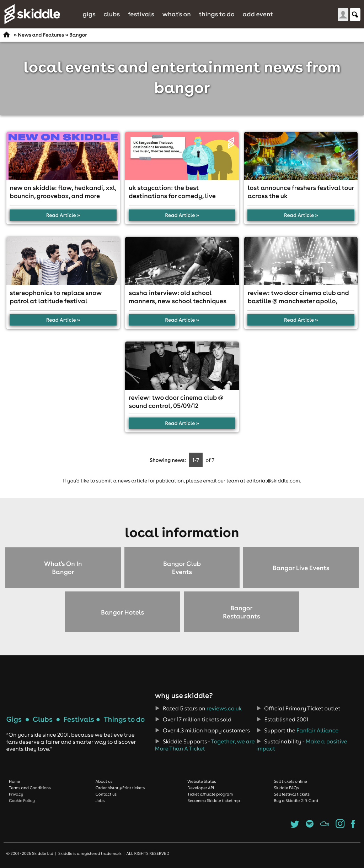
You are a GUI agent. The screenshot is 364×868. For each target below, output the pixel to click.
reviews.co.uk (224, 709)
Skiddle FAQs (287, 788)
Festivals (141, 14)
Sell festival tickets (292, 794)
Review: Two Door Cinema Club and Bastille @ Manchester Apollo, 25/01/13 (298, 301)
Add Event (258, 14)
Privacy (16, 794)
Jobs (100, 801)
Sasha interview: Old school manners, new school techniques (178, 297)
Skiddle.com (32, 14)
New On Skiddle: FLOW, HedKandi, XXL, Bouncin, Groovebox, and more (63, 192)
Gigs (89, 14)
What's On (177, 14)
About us (104, 781)
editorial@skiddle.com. (274, 481)
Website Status (202, 781)
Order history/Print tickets (120, 788)
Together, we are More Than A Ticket (205, 745)
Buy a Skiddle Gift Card (296, 801)
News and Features (41, 35)
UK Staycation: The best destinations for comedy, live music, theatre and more (172, 196)
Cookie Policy (22, 801)
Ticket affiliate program (210, 794)
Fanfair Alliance (317, 731)
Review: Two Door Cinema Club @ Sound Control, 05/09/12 (176, 402)
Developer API (201, 788)
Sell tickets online (291, 781)
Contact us (106, 794)
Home (15, 781)
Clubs (112, 14)
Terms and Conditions (30, 788)
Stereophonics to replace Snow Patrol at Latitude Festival (56, 297)
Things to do (217, 14)
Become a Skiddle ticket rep (214, 801)
